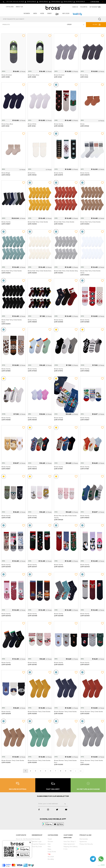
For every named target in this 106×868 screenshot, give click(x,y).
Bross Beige (6, 173)
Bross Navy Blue (34, 75)
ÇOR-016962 (85, 371)
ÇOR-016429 (59, 520)
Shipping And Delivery (71, 847)
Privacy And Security (86, 844)
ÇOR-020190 (32, 665)
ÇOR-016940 (85, 518)
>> (81, 771)
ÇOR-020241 (85, 665)
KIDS (42, 14)
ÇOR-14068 (6, 77)
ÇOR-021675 (59, 175)
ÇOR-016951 (6, 469)
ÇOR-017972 (59, 371)
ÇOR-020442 (6, 616)
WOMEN (27, 14)
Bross (82, 124)
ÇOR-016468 (6, 420)
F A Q (65, 849)
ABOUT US (19, 7)
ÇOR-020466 (59, 616)
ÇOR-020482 (59, 126)
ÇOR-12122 (58, 77)
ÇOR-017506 (32, 371)
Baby (49, 849)
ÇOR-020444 (59, 567)
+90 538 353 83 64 (13, 2)
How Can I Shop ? (70, 842)
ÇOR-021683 (6, 371)
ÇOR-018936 (32, 322)
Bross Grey (84, 75)
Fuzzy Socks (52, 852)
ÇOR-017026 (59, 420)
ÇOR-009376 (85, 175)
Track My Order (37, 847)
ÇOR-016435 (32, 420)
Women (50, 842)
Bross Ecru (32, 173)
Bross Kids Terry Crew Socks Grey (66, 271)
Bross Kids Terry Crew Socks (38, 222)
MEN (35, 14)
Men (49, 844)
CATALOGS (10, 7)
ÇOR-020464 (85, 616)
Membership (36, 839)
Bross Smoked (7, 75)
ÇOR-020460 (6, 665)
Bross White (32, 124)
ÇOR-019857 (6, 224)
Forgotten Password (39, 844)
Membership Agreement (84, 840)
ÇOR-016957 (85, 420)
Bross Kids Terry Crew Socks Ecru (40, 271)
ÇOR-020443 (85, 567)
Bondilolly (51, 859)
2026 (103, 865)
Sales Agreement (69, 844)
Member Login (37, 842)
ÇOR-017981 (85, 469)
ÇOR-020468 (32, 616)
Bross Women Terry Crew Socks (39, 712)
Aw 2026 (51, 857)
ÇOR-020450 (6, 567)
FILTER (95, 25)
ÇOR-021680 (85, 322)
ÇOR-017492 (32, 518)
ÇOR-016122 (85, 126)
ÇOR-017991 (58, 469)
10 (71, 771)
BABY (50, 14)
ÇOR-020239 (6, 714)
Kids (49, 847)
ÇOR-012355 (32, 714)
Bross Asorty (59, 124)
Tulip (49, 854)
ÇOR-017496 (6, 518)
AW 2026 (66, 14)
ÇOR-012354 (32, 224)
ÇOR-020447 (32, 567)
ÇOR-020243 (59, 665)
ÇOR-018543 (32, 469)
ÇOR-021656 (59, 322)
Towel (50, 839)
